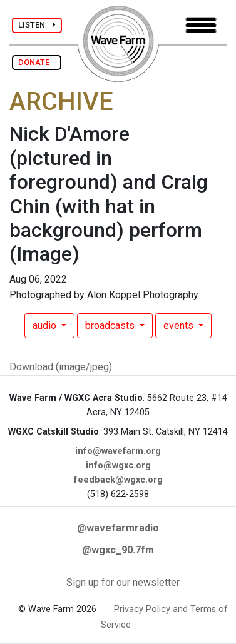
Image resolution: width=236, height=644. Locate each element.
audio (46, 325)
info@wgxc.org (118, 465)
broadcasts (111, 325)
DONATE (37, 62)
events (180, 325)
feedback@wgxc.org (118, 480)
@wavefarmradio (118, 528)
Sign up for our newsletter (123, 582)
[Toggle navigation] (201, 25)
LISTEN (37, 25)
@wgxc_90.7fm (118, 550)
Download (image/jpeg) (61, 367)
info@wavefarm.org (118, 451)
